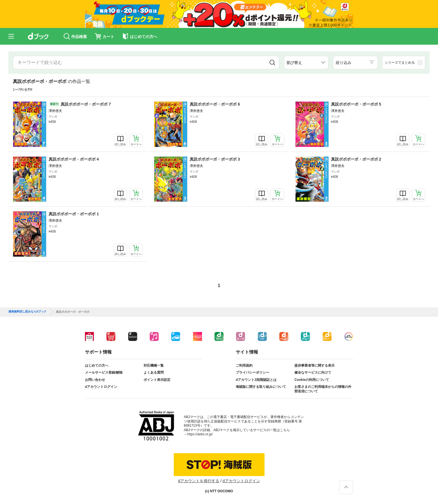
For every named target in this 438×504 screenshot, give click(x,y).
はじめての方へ (97, 366)
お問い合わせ (95, 380)
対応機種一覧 (154, 366)
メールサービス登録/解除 (104, 372)
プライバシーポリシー (253, 372)
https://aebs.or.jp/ (200, 434)
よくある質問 (154, 372)
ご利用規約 (244, 366)
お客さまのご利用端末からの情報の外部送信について (323, 389)
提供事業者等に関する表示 (315, 366)
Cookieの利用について (312, 380)
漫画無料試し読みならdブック (27, 312)
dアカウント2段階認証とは (256, 380)
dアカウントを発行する (199, 481)
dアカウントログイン (101, 387)
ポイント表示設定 (157, 380)
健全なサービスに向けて (313, 372)
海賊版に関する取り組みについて (261, 387)
